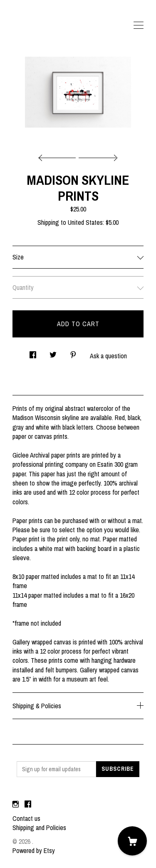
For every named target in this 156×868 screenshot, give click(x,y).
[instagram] (16, 804)
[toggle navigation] (139, 25)
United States (85, 222)
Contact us (26, 818)
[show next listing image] (97, 156)
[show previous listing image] (59, 156)
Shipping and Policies (39, 828)
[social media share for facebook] (33, 353)
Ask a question (108, 356)
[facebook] (28, 804)
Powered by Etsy (34, 850)
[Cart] (132, 841)
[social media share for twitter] (53, 353)
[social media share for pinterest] (73, 353)
